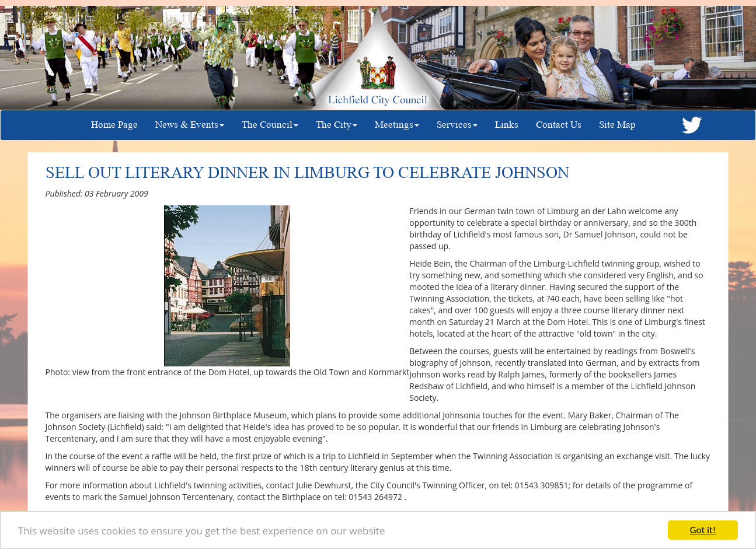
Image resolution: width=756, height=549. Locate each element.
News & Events (190, 125)
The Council (270, 125)
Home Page (114, 125)
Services (457, 125)
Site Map (617, 125)
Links (507, 125)
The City (337, 125)
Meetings (397, 125)
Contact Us (559, 125)
